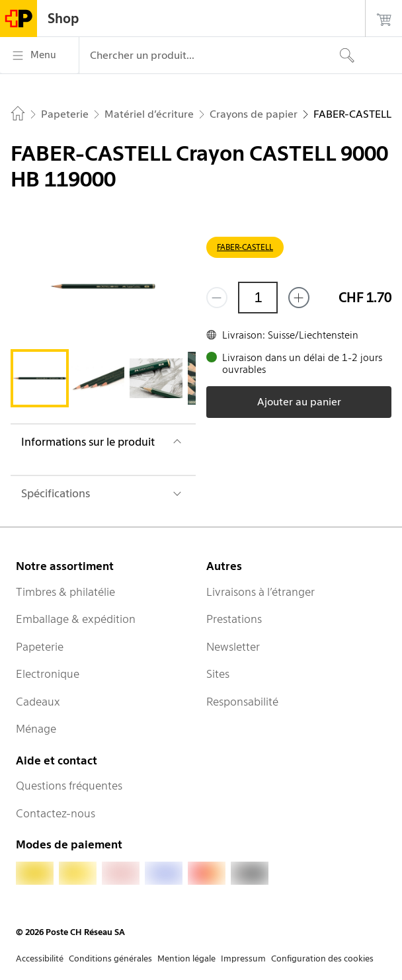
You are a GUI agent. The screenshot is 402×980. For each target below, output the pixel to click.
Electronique (48, 674)
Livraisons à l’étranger (261, 592)
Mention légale (186, 959)
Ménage (36, 729)
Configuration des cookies (322, 959)
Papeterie (40, 647)
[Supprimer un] (217, 298)
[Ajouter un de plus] (299, 298)
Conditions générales (110, 959)
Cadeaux (38, 702)
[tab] (40, 378)
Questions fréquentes (69, 786)
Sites (218, 674)
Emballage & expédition (76, 619)
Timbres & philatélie (65, 592)
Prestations (234, 619)
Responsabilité (242, 702)
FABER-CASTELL (245, 247)
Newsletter (233, 647)
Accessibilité (40, 959)
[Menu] (39, 56)
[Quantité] (258, 298)
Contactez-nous (56, 813)
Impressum (243, 959)
